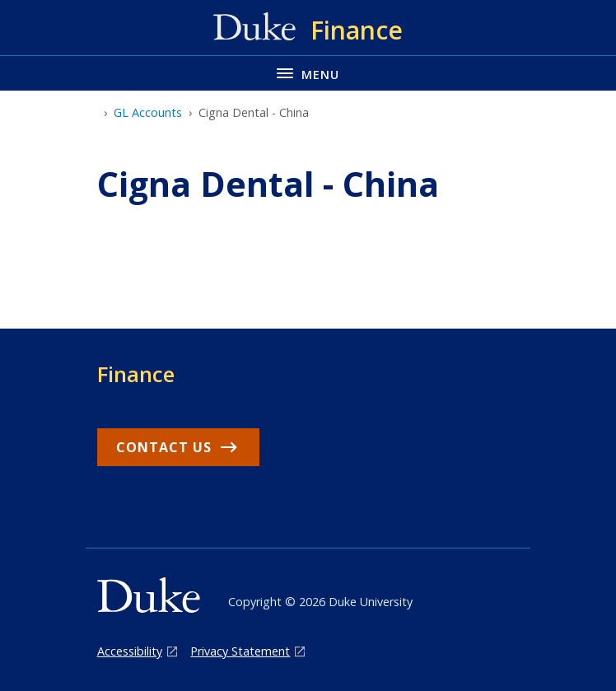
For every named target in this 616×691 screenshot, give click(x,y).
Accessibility (130, 651)
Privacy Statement (240, 651)
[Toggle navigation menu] (308, 73)
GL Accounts (148, 112)
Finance (136, 374)
